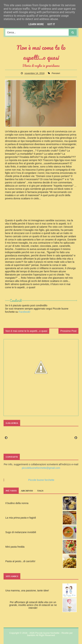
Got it (51, 24)
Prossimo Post (68, 331)
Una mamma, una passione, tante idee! (27, 590)
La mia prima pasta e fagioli (21, 518)
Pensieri (56, 73)
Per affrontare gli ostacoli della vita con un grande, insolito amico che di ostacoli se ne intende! (33, 605)
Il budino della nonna (17, 503)
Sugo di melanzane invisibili (21, 532)
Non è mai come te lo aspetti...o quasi (26, 331)
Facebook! (25, 312)
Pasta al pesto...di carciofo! (20, 561)
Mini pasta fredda (15, 547)
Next (76, 438)
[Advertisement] (41, 214)
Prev (6, 438)
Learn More (36, 24)
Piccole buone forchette (41, 480)
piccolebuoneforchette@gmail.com (41, 468)
